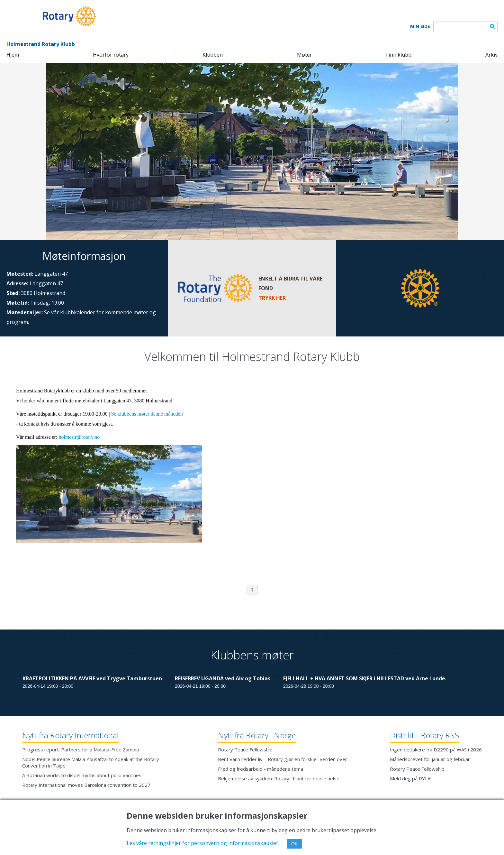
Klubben (213, 55)
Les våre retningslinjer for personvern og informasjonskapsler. (203, 843)
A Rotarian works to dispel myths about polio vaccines (82, 775)
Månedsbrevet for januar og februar (430, 759)
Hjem (13, 55)
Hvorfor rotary (111, 55)
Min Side (420, 26)
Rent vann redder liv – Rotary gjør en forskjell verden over (283, 759)
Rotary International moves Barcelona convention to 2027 (86, 785)
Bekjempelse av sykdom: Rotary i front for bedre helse (279, 778)
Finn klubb (399, 55)
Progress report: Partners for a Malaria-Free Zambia (81, 749)
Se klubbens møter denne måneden (147, 414)
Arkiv (491, 55)
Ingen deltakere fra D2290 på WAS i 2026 (436, 749)
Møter (305, 55)
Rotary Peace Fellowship (245, 749)
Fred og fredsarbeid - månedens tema (261, 769)
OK (294, 844)
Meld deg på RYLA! (411, 778)
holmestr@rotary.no (79, 437)
